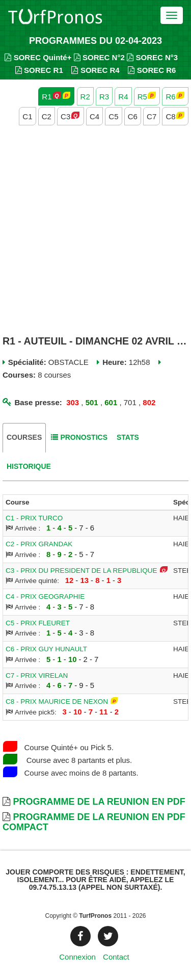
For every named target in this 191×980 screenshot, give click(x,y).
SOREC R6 (152, 70)
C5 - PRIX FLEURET (38, 623)
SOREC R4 (95, 70)
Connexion (77, 957)
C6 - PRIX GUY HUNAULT (46, 649)
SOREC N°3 (152, 57)
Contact (116, 957)
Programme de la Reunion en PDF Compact (94, 822)
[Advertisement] (95, 232)
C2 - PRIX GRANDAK (39, 544)
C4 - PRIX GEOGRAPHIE (45, 597)
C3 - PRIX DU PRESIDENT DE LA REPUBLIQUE (81, 571)
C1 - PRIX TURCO (34, 518)
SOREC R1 (39, 70)
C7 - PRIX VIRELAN (37, 676)
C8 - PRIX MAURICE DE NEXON (57, 701)
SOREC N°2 (99, 57)
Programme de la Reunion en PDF (99, 802)
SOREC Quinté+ (38, 57)
